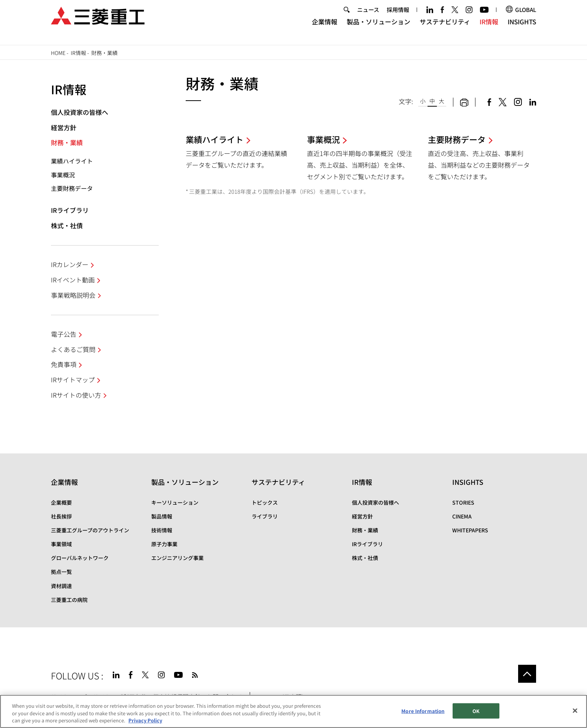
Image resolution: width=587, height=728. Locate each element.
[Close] (575, 710)
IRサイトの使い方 (76, 395)
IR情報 (489, 28)
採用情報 (398, 16)
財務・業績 (67, 142)
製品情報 (162, 516)
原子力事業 (164, 544)
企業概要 (61, 502)
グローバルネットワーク (80, 558)
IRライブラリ (70, 210)
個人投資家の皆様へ (80, 112)
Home (58, 53)
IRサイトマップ (73, 380)
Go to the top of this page (527, 674)
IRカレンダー (70, 264)
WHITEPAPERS (470, 530)
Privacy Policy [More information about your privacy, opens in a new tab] (145, 721)
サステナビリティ (445, 28)
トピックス (265, 502)
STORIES (463, 502)
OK (476, 711)
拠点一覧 (61, 572)
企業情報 (325, 28)
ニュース (368, 16)
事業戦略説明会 (73, 295)
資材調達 (61, 586)
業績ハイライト (72, 161)
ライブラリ (265, 516)
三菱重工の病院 (69, 600)
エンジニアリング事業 (177, 558)
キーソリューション (175, 502)
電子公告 (64, 334)
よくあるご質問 (73, 349)
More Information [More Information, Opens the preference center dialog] (423, 711)
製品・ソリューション (378, 28)
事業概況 (63, 175)
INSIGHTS (522, 28)
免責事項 (64, 364)
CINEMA (462, 516)
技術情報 (162, 530)
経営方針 (64, 127)
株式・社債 (67, 225)
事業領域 (61, 544)
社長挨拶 (61, 516)
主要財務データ (72, 188)
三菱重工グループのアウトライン (90, 530)
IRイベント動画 (73, 280)
